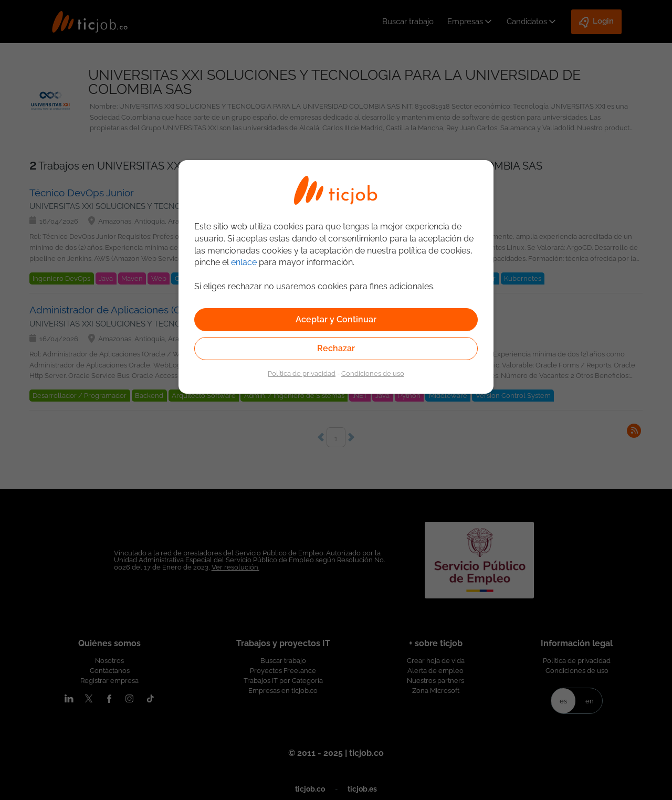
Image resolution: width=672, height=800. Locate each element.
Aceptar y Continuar (336, 319)
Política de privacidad (302, 373)
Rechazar (336, 348)
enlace (244, 262)
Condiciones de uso (373, 373)
